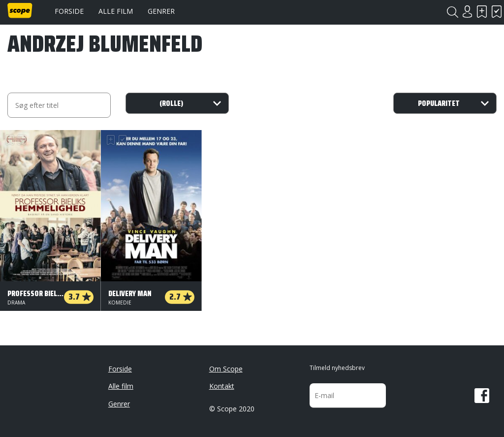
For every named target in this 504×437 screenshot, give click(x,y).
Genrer (161, 11)
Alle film (116, 11)
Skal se (482, 12)
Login (467, 12)
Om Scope (226, 369)
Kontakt (222, 386)
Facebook (482, 396)
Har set (497, 12)
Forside (69, 11)
